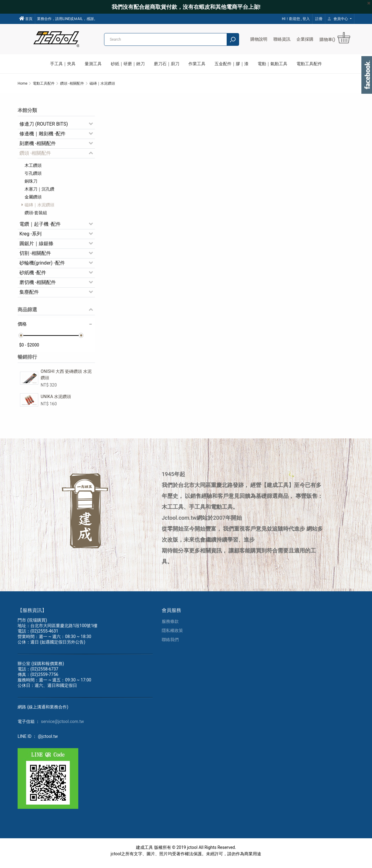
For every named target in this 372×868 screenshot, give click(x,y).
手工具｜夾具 (63, 64)
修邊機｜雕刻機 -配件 (42, 137)
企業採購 (305, 39)
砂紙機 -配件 (33, 276)
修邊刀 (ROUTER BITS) (44, 127)
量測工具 (93, 64)
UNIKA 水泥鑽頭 (56, 400)
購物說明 (259, 39)
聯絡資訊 (282, 39)
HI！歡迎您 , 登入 (296, 19)
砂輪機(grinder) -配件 (42, 266)
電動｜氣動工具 (272, 64)
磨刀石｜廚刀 (167, 64)
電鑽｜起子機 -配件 (40, 227)
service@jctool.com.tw (63, 726)
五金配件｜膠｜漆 (232, 64)
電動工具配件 (309, 64)
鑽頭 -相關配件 (35, 156)
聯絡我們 (170, 644)
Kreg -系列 (30, 237)
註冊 (319, 19)
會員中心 (338, 19)
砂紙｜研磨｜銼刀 (128, 64)
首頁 (26, 19)
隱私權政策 (172, 635)
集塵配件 (29, 295)
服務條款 (170, 626)
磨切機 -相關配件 (38, 286)
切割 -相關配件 (35, 257)
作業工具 (197, 64)
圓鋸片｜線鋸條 (36, 247)
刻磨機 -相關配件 (38, 147)
